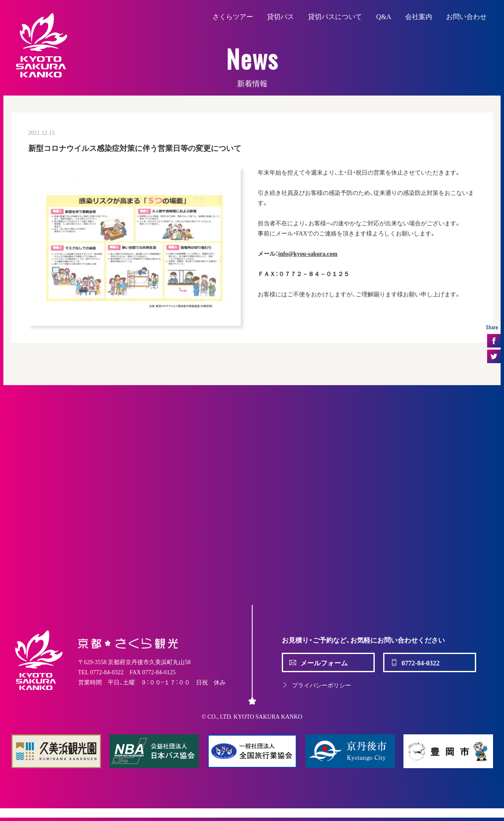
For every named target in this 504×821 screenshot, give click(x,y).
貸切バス (281, 16)
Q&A (384, 16)
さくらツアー (233, 16)
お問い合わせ (466, 16)
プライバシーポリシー (316, 685)
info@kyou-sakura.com (308, 253)
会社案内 (419, 16)
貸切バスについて (335, 16)
